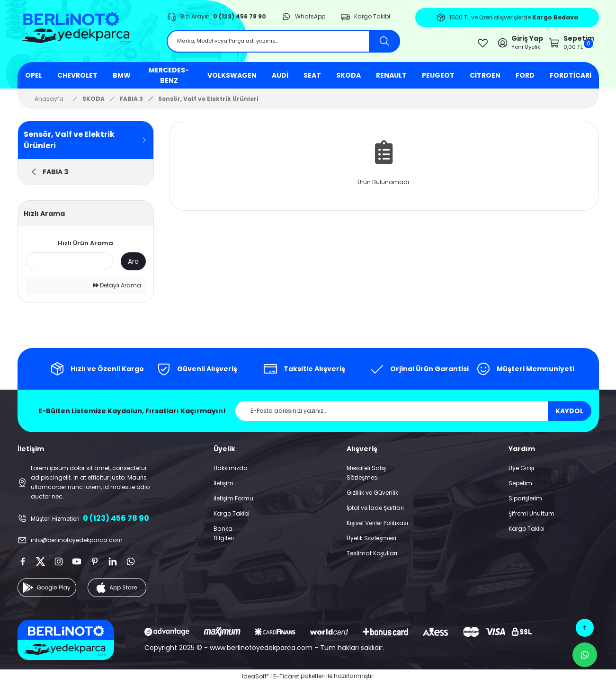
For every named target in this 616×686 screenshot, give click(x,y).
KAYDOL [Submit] (569, 414)
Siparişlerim (525, 502)
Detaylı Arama (117, 289)
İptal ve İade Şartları (375, 511)
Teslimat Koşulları (372, 557)
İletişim (223, 486)
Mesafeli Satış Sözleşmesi (366, 476)
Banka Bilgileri (224, 537)
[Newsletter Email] (413, 414)
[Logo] (85, 33)
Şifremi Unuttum (531, 517)
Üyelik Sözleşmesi (371, 541)
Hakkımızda (231, 471)
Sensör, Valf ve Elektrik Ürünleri (208, 102)
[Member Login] (495, 44)
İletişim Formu (233, 502)
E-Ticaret (286, 679)
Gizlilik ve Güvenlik (372, 496)
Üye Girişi (521, 471)
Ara (133, 264)
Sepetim (520, 486)
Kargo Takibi (232, 517)
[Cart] (563, 44)
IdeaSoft (255, 679)
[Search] (283, 44)
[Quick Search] (69, 265)
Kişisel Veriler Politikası (377, 526)
